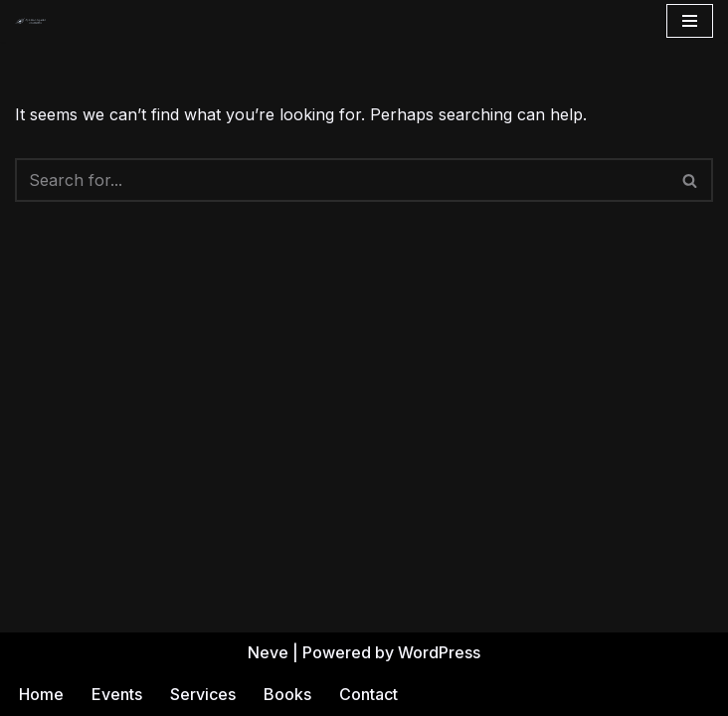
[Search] (342, 180)
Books (287, 694)
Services (203, 694)
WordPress (439, 652)
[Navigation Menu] (690, 21)
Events (117, 694)
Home (41, 694)
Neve (268, 652)
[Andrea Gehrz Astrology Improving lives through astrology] (31, 21)
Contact (368, 694)
